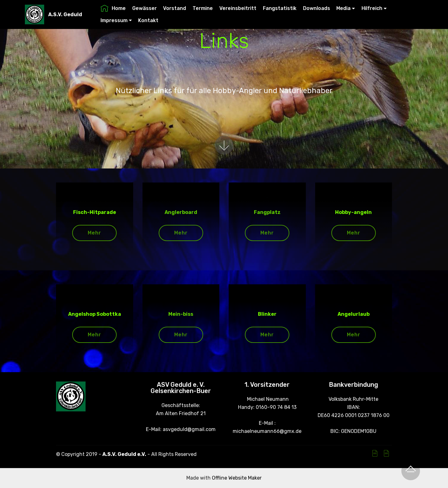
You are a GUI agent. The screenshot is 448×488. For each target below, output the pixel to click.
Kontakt (148, 20)
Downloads (317, 8)
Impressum (114, 20)
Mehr (94, 233)
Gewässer (145, 8)
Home (113, 8)
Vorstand (175, 8)
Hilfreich (372, 8)
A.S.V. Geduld (65, 14)
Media (343, 8)
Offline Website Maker (237, 478)
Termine (203, 8)
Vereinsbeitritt (238, 8)
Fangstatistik (280, 8)
